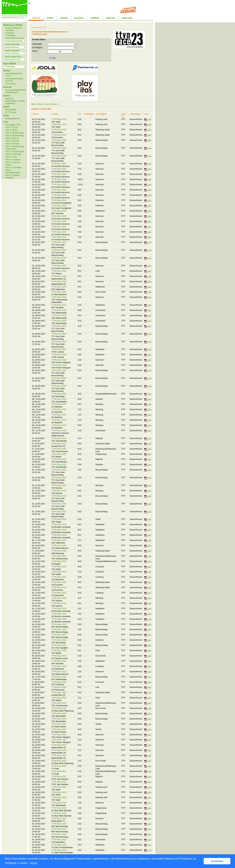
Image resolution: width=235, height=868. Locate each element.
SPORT (50, 18)
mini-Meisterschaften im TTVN (14, 80)
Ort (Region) (37, 48)
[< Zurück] (46, 104)
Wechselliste (11, 110)
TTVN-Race (10, 84)
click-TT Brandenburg (15, 136)
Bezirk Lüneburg (12, 51)
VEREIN (64, 18)
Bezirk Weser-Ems (13, 57)
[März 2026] (36, 104)
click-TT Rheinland (13, 154)
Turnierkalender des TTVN (14, 75)
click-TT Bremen (12, 141)
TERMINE (95, 18)
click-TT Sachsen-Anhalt (13, 164)
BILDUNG (79, 18)
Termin (35, 51)
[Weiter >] (55, 104)
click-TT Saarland (13, 160)
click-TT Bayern (12, 138)
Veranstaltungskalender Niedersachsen (15, 91)
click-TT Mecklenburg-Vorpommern (15, 148)
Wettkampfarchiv (13, 119)
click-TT (36, 18)
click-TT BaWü (12, 130)
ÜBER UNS (127, 18)
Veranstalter (37, 44)
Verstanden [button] (217, 861)
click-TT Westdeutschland (13, 171)
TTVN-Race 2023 (59, 119)
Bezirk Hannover (13, 44)
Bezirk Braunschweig (14, 38)
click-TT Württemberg (15, 133)
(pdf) (149, 120)
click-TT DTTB (12, 127)
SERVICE (110, 18)
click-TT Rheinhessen (15, 152)
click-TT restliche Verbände (13, 177)
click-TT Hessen (12, 144)
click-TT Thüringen (13, 168)
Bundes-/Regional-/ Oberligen (14, 29)
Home (34, 27)
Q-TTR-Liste (11, 112)
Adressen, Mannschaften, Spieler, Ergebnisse (15, 101)
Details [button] (34, 863)
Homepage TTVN (13, 125)
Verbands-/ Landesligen (11, 34)
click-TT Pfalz (11, 157)
